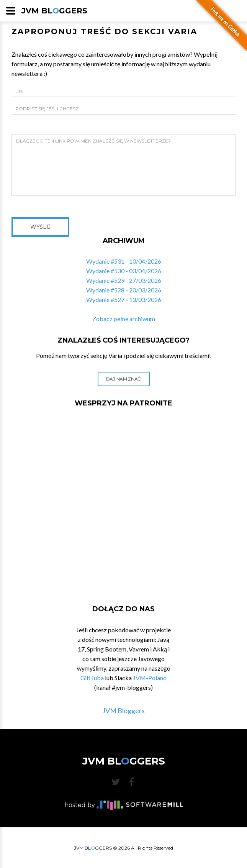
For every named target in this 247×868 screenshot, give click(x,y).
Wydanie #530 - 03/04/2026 (124, 271)
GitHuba (92, 678)
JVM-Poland (150, 678)
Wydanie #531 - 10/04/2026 (124, 261)
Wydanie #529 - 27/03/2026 (124, 280)
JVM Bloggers (123, 710)
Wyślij (40, 227)
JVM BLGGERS (54, 11)
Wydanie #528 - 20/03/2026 (124, 290)
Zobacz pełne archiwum (124, 319)
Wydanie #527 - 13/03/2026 (124, 299)
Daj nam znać (123, 379)
